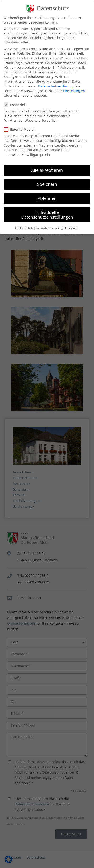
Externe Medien (22, 126)
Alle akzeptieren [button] (47, 166)
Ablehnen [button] (47, 194)
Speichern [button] (47, 180)
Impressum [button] (72, 224)
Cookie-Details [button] (24, 224)
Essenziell (17, 101)
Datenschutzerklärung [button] (49, 224)
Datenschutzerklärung (56, 82)
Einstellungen (74, 87)
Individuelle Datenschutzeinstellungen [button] (47, 211)
